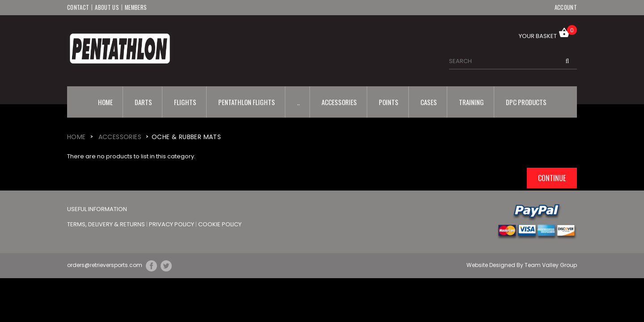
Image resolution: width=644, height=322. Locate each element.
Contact (78, 7)
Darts (143, 102)
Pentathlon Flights (247, 102)
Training (471, 102)
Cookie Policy (220, 224)
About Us (107, 7)
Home (105, 102)
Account (566, 7)
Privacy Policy (172, 224)
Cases (429, 102)
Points (389, 102)
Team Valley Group (551, 265)
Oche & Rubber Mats (186, 136)
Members (136, 7)
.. (298, 102)
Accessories (339, 102)
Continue (552, 178)
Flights (185, 102)
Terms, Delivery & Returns (107, 224)
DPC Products (526, 102)
